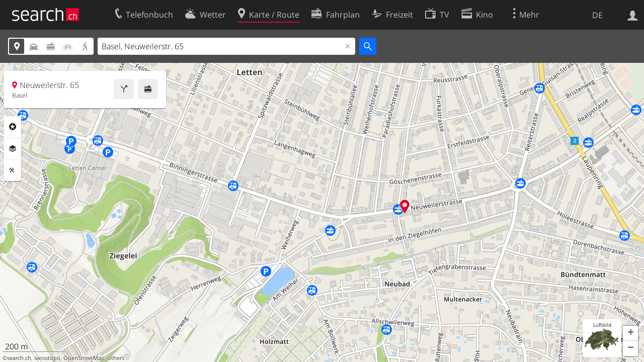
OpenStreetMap (84, 358)
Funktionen (13, 170)
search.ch (19, 358)
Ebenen (13, 149)
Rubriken (13, 127)
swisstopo (47, 358)
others (116, 358)
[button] (630, 333)
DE (597, 15)
